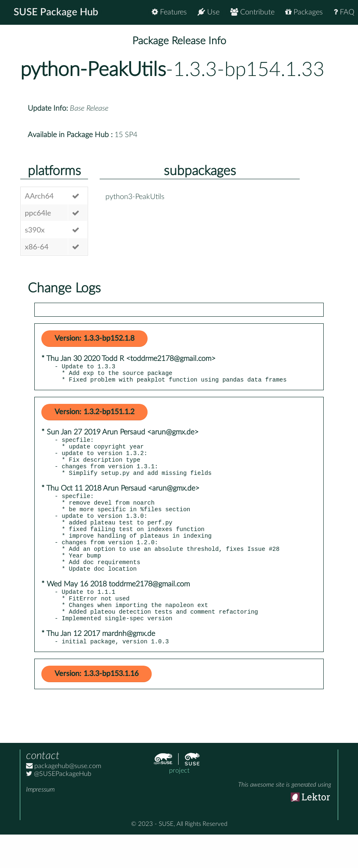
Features (169, 12)
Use (209, 12)
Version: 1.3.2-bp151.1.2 (94, 416)
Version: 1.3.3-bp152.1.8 (94, 339)
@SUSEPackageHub (59, 807)
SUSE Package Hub (56, 12)
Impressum (40, 823)
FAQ (344, 12)
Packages (304, 12)
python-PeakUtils (93, 70)
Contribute (252, 12)
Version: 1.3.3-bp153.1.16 (97, 707)
